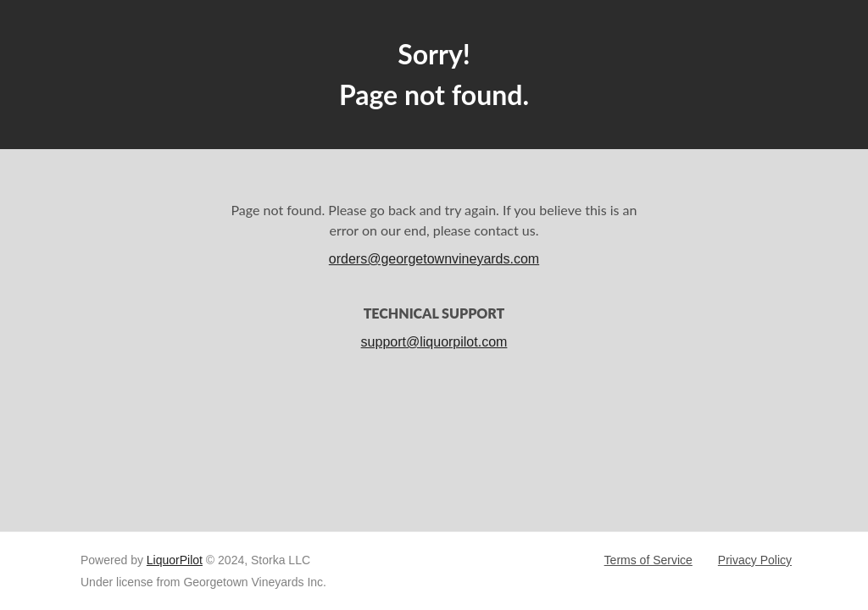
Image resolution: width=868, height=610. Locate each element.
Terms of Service (648, 560)
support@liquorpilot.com (434, 342)
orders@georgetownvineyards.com (434, 259)
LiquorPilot (175, 560)
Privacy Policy (755, 560)
